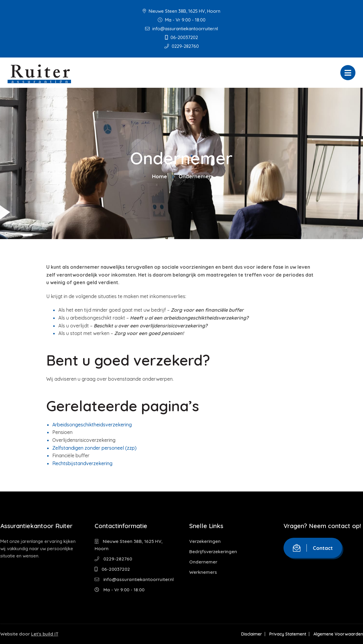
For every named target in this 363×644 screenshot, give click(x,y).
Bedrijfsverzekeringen (213, 552)
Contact (313, 548)
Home (160, 176)
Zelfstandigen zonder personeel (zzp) (94, 448)
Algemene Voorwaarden (338, 634)
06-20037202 (181, 37)
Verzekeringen (205, 541)
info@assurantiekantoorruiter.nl (181, 29)
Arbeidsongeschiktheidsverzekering (92, 425)
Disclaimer (252, 634)
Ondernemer (203, 562)
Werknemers (203, 572)
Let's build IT (45, 634)
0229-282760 (182, 46)
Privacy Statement (288, 634)
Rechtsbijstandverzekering (82, 463)
